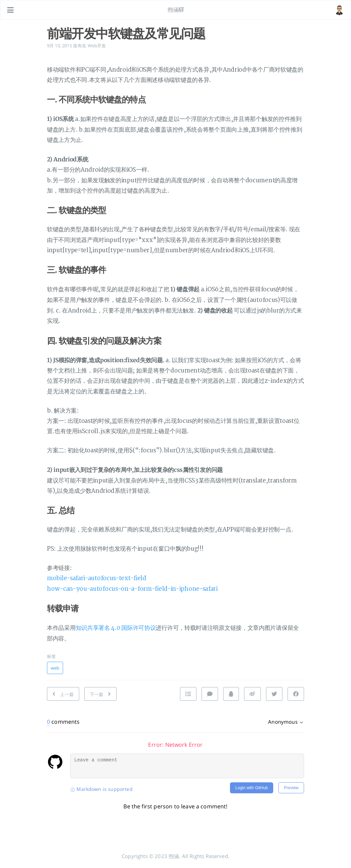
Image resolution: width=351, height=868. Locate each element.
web (55, 668)
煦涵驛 (176, 10)
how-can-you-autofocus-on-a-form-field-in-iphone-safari (132, 589)
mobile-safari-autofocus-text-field (97, 578)
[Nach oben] (188, 694)
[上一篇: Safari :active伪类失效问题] (63, 694)
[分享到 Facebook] (296, 694)
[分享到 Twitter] (274, 694)
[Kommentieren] (210, 694)
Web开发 (97, 46)
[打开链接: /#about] (339, 10)
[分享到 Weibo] (252, 694)
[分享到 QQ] (231, 694)
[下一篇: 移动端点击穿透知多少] (100, 694)
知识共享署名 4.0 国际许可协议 (116, 628)
